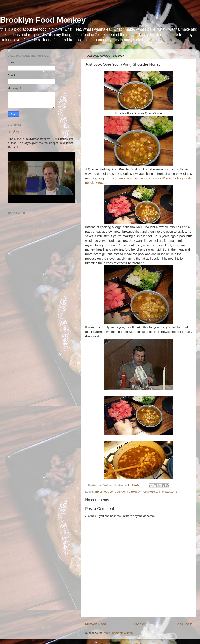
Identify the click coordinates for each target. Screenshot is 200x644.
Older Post (183, 624)
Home (140, 624)
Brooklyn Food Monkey (43, 20)
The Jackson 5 (168, 492)
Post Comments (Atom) (118, 633)
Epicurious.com (105, 492)
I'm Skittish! (17, 132)
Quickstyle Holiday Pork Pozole (137, 492)
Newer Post (95, 624)
